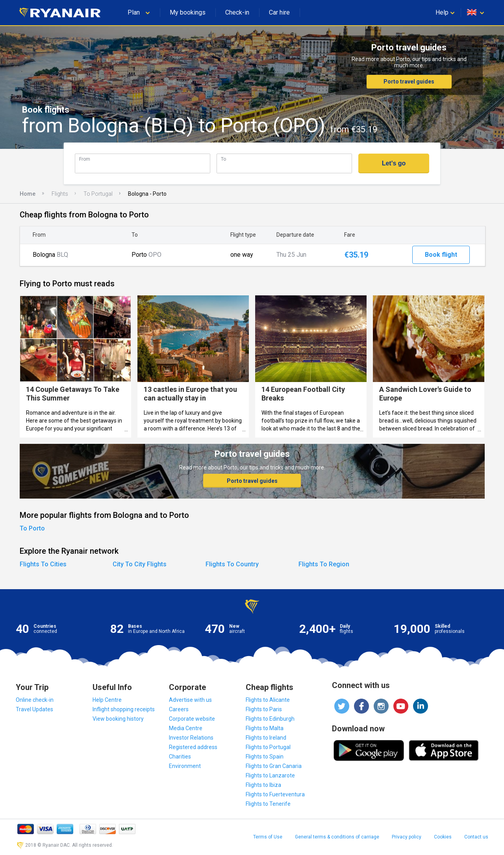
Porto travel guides (409, 82)
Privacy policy (407, 837)
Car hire (279, 12)
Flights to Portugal (268, 747)
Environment (185, 766)
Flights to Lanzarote (270, 775)
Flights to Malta (265, 728)
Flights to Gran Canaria (274, 766)
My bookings (188, 12)
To (223, 159)
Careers (179, 709)
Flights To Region (324, 564)
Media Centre (186, 728)
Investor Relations (191, 738)
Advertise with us (190, 700)
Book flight (441, 255)
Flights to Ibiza (263, 785)
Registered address (193, 747)
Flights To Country (232, 564)
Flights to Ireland (266, 738)
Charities (180, 757)
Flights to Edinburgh (270, 719)
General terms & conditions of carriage (337, 837)
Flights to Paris (264, 709)
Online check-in (35, 700)
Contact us (476, 837)
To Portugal (98, 194)
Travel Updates (34, 709)
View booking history (118, 719)
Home (28, 194)
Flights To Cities (43, 564)
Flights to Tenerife (268, 804)
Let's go (394, 163)
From (85, 159)
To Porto (32, 528)
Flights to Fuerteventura (275, 794)
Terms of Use (268, 837)
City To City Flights (140, 564)
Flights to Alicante (268, 700)
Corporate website (192, 719)
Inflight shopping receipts (124, 709)
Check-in (237, 12)
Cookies (443, 837)
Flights (60, 194)
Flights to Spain (265, 757)
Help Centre (107, 700)
